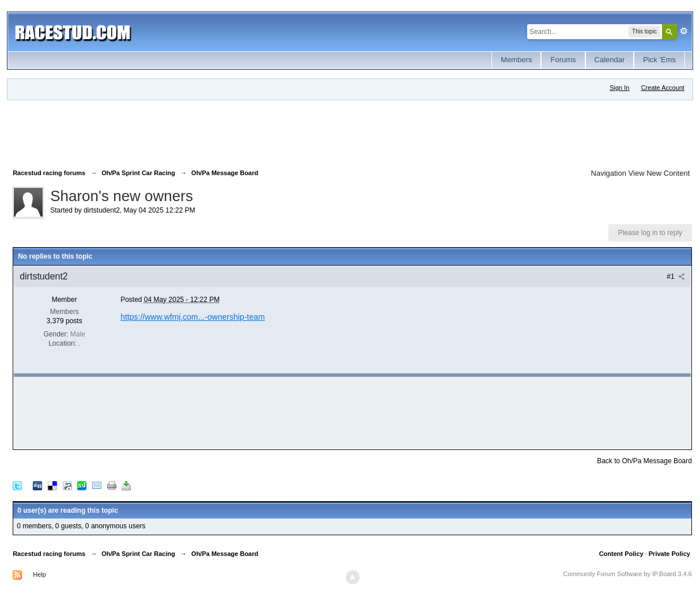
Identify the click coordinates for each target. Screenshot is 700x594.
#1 (676, 277)
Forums (563, 60)
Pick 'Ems (659, 60)
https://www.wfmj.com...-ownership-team (193, 317)
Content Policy (621, 554)
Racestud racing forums (49, 554)
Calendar (610, 60)
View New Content (659, 173)
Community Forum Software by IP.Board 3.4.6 (627, 574)
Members (516, 60)
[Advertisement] (222, 132)
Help (39, 574)
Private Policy (669, 554)
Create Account (663, 88)
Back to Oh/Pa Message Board (644, 461)
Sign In (619, 88)
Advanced (684, 31)
